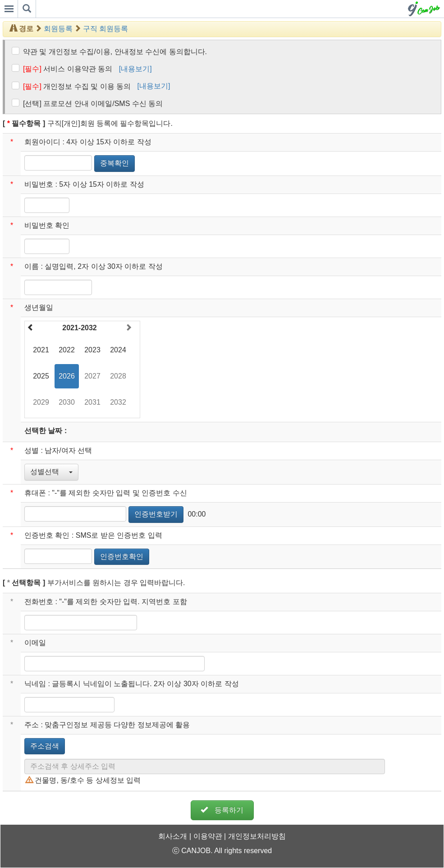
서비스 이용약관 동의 (68, 69)
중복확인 (114, 163)
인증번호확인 (122, 556)
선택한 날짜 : (46, 431)
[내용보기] (135, 69)
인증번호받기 (156, 514)
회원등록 (58, 29)
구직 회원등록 (105, 29)
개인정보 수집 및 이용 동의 (77, 86)
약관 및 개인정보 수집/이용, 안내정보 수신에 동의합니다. (115, 52)
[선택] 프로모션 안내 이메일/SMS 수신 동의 (93, 104)
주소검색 (45, 746)
